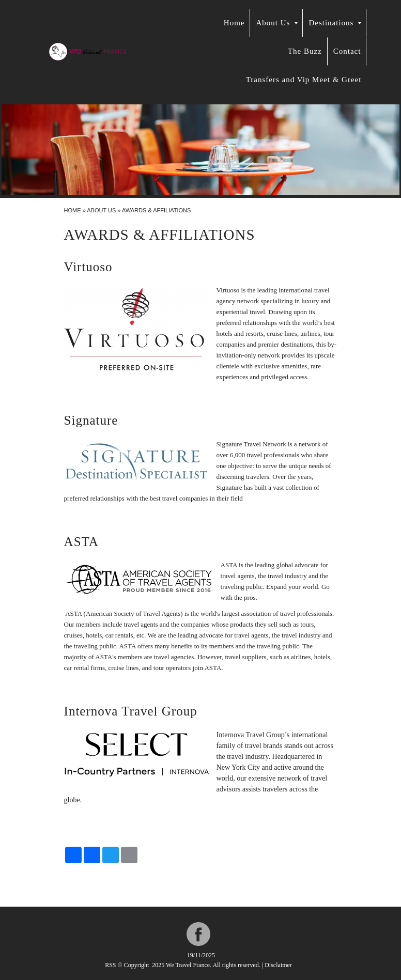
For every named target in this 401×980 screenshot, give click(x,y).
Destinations (335, 23)
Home (234, 23)
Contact (347, 51)
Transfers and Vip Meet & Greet (304, 80)
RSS (110, 965)
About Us (277, 23)
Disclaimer (278, 965)
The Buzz (305, 51)
